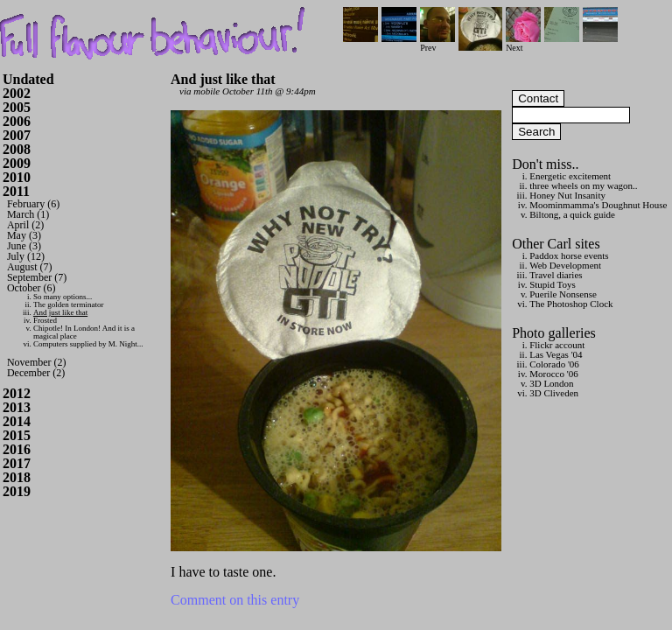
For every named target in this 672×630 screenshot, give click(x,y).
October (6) (31, 288)
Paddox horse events (569, 255)
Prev (437, 43)
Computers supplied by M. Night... (88, 344)
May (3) (24, 235)
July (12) (26, 256)
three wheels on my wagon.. (583, 185)
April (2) (25, 225)
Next (523, 43)
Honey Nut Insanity (567, 195)
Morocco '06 (553, 374)
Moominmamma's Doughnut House (598, 205)
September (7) (37, 277)
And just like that (60, 312)
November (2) (37, 362)
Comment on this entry (235, 600)
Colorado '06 (554, 364)
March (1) (28, 214)
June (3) (24, 246)
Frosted (45, 320)
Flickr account (557, 345)
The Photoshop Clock (571, 304)
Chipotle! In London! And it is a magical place (84, 332)
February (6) (33, 204)
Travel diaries (556, 275)
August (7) (30, 267)
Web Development (565, 265)
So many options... (63, 297)
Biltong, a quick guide (572, 214)
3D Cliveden (554, 393)
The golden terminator (68, 304)
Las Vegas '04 (556, 354)
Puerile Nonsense (563, 294)
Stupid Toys (553, 284)
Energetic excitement (570, 176)
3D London (551, 383)
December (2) (36, 373)
